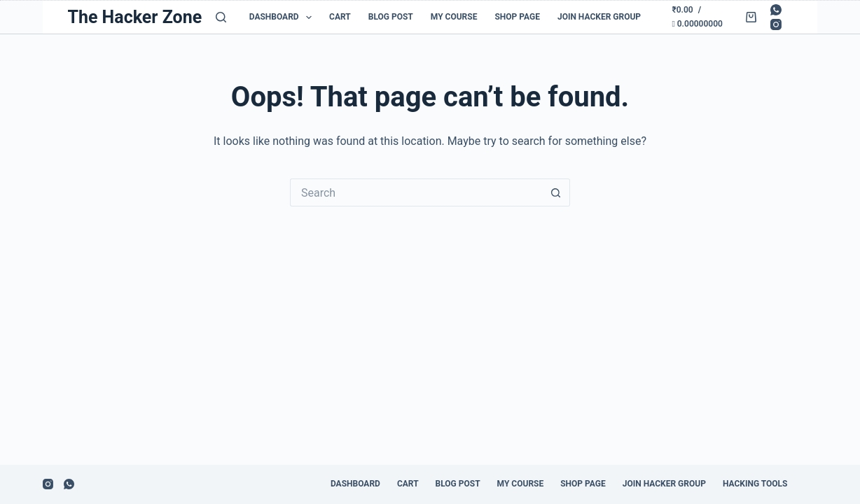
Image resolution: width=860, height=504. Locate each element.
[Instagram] (776, 24)
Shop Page (517, 17)
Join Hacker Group (599, 17)
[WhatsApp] (776, 10)
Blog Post (391, 17)
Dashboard (283, 17)
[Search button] (556, 192)
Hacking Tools (755, 484)
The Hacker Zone (134, 17)
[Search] (221, 17)
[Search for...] (416, 192)
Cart (340, 17)
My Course (454, 17)
